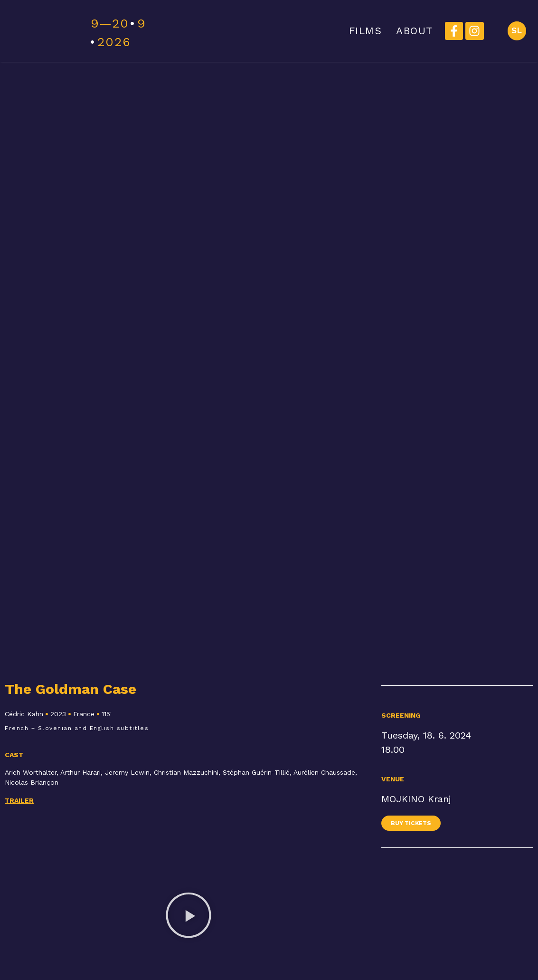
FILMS (365, 31)
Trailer (19, 800)
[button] (189, 917)
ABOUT (414, 31)
